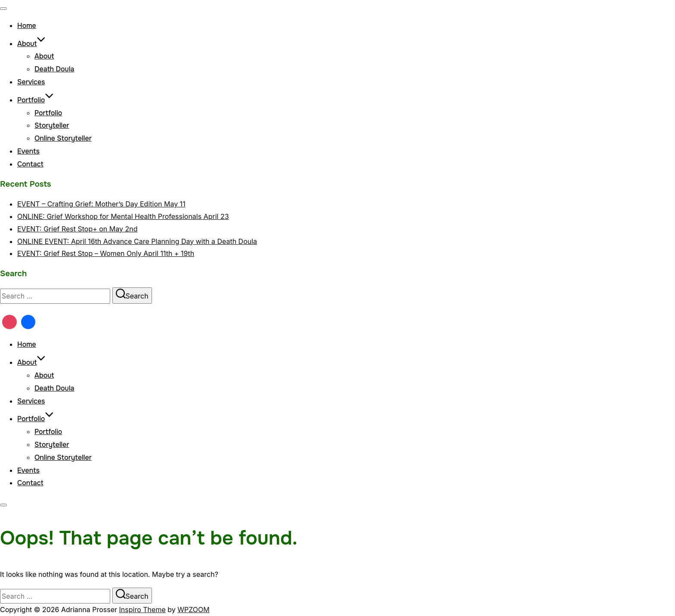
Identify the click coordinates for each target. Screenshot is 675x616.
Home (27, 26)
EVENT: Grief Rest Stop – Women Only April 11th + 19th (106, 253)
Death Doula (54, 69)
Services (31, 82)
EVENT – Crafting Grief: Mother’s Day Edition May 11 (101, 204)
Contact (30, 164)
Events (28, 151)
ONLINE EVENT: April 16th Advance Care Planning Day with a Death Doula (137, 241)
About (31, 44)
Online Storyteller (63, 138)
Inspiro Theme (142, 610)
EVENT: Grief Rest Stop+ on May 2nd (77, 229)
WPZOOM (193, 610)
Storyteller (52, 125)
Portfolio (36, 100)
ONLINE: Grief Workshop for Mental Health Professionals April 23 (123, 216)
